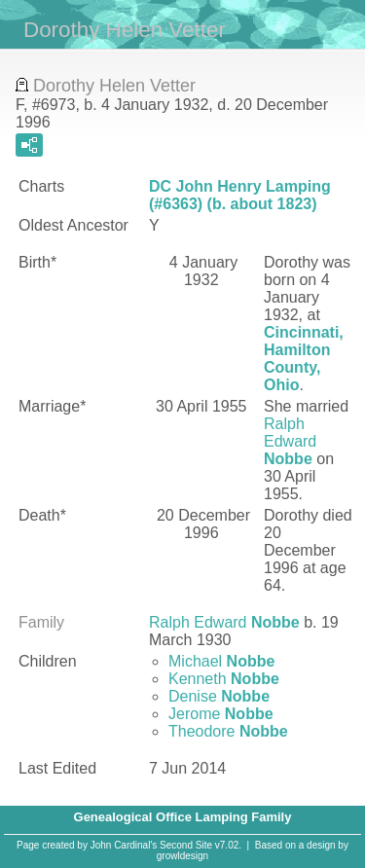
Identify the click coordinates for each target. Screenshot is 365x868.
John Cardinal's (124, 845)
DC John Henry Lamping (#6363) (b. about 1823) (240, 195)
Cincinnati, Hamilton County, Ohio (304, 359)
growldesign (182, 856)
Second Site (186, 845)
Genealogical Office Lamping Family (183, 817)
